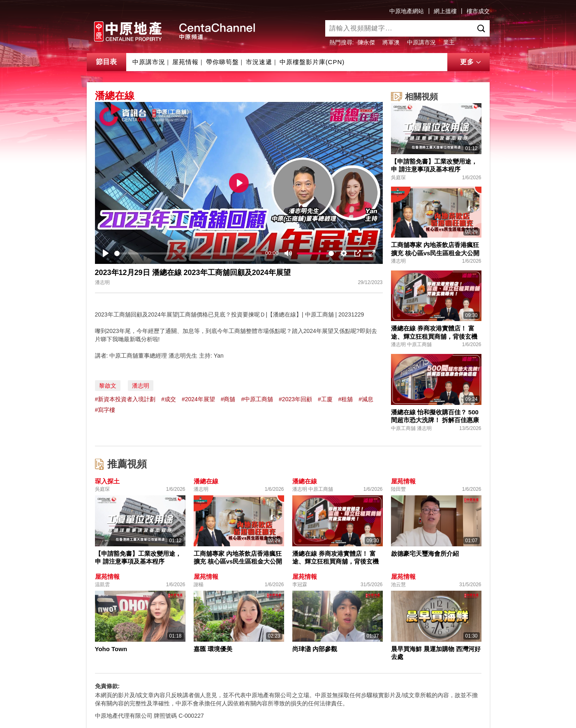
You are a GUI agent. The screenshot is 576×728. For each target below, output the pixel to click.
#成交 (169, 399)
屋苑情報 (185, 62)
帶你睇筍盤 (222, 62)
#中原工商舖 (257, 399)
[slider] (188, 253)
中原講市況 (421, 42)
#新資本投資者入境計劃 (125, 399)
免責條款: (108, 686)
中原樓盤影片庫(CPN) (312, 62)
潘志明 (141, 386)
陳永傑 (366, 42)
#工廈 (325, 399)
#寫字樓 (105, 410)
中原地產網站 (407, 11)
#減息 (366, 399)
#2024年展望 (198, 399)
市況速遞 (259, 62)
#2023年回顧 (295, 399)
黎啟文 (108, 386)
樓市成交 (478, 11)
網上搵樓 (445, 11)
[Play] (106, 253)
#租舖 (346, 399)
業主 (449, 42)
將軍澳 (391, 42)
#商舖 (228, 399)
